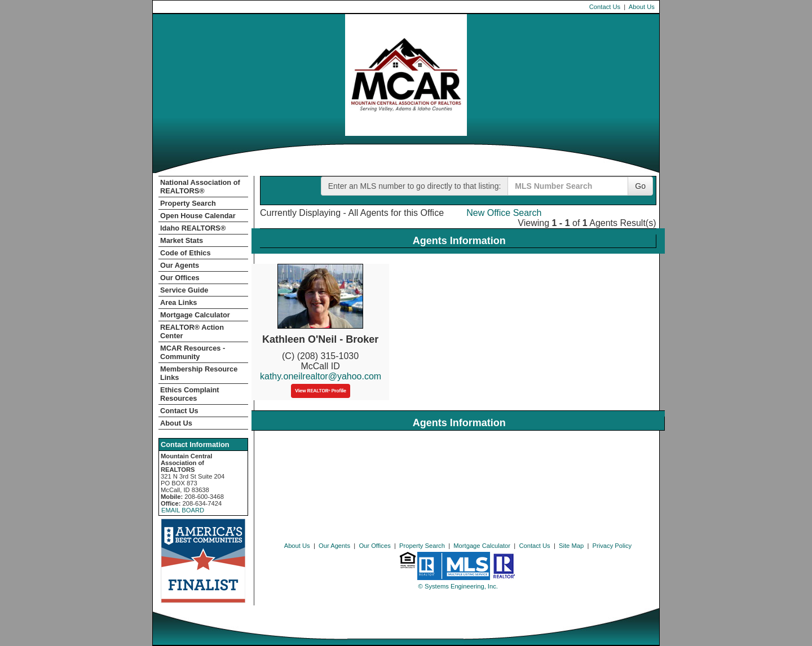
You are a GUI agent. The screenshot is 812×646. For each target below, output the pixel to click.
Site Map (571, 546)
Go (640, 186)
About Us (642, 7)
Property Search (188, 203)
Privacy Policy (612, 546)
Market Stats (182, 240)
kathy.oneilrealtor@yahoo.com (321, 376)
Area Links (178, 302)
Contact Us (605, 7)
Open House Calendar (198, 216)
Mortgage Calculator (195, 315)
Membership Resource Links (199, 373)
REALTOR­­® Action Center (192, 331)
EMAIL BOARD (183, 510)
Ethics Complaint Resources (190, 394)
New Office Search (504, 213)
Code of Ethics (186, 253)
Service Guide (184, 290)
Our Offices (180, 278)
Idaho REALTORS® (193, 228)
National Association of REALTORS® (200, 187)
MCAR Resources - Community (193, 352)
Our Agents (180, 265)
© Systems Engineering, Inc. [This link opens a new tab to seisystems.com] (458, 586)
